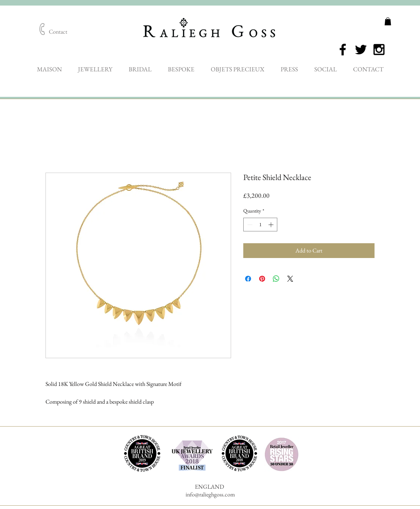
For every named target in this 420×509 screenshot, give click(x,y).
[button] (388, 21)
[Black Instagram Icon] (379, 50)
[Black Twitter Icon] (361, 50)
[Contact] (58, 32)
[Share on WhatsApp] (276, 279)
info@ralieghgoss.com (210, 494)
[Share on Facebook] (248, 279)
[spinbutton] (260, 225)
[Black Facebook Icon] (343, 50)
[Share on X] (290, 279)
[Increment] (272, 225)
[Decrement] (249, 225)
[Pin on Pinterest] (262, 279)
